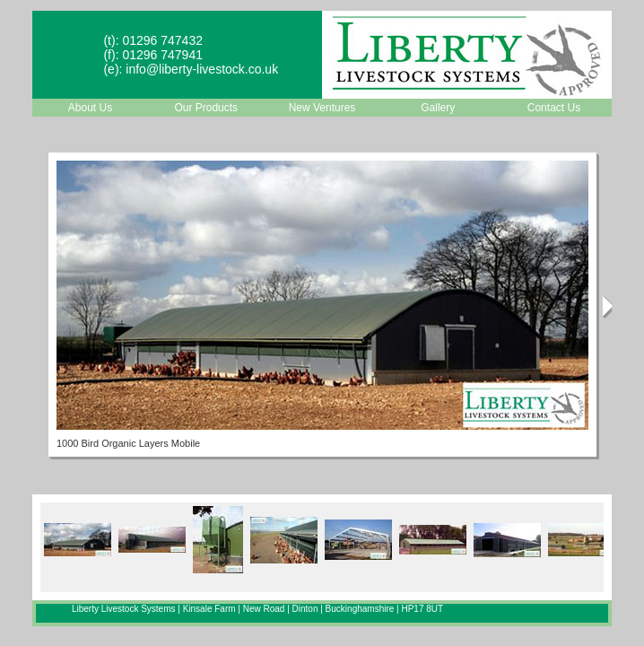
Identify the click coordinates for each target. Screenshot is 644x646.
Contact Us (554, 108)
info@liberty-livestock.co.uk (202, 69)
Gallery (438, 108)
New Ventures (322, 108)
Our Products (206, 108)
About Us (90, 108)
